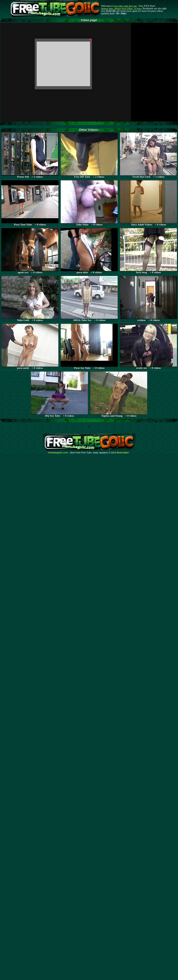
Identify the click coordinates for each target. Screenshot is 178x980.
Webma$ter (123, 453)
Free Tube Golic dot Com (125, 6)
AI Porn (138, 9)
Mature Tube (107, 9)
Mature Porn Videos (124, 9)
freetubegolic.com (58, 453)
